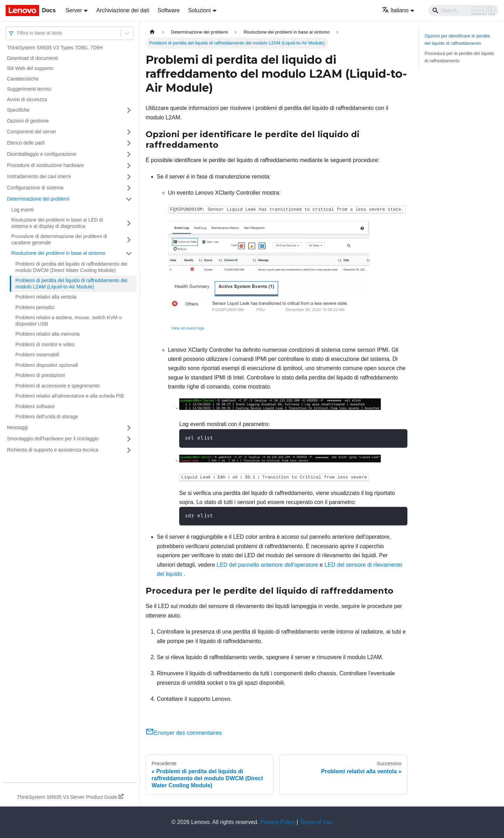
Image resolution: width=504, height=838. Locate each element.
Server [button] (74, 10)
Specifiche (18, 110)
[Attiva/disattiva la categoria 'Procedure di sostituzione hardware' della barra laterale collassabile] (129, 166)
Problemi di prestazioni (40, 375)
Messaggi (17, 427)
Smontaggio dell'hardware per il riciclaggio (53, 439)
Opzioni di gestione (28, 121)
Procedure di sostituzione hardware (45, 165)
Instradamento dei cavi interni (39, 176)
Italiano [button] (395, 10)
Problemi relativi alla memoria (48, 334)
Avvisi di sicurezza (27, 99)
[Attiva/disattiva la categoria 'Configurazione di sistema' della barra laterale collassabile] (129, 188)
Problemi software (35, 406)
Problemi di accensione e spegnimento (57, 386)
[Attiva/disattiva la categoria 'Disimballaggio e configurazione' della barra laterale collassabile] (129, 154)
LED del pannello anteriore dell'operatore (267, 565)
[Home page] (152, 32)
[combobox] (18, 33)
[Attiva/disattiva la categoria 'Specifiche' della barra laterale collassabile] (129, 110)
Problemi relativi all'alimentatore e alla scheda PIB (70, 396)
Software (169, 10)
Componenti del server (32, 132)
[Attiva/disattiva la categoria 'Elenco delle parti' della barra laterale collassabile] (129, 143)
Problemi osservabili (37, 355)
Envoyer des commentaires (184, 733)
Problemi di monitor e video (45, 344)
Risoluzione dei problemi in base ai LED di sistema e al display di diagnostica (57, 223)
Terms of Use (316, 822)
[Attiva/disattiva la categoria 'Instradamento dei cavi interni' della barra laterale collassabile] (129, 177)
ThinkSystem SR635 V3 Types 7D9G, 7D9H (55, 48)
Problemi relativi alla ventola (46, 297)
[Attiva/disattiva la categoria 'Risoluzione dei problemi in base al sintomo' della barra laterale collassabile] (129, 253)
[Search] (463, 11)
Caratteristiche (23, 79)
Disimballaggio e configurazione (42, 154)
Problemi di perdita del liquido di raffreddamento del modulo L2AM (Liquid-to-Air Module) (71, 284)
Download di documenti (33, 58)
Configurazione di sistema (35, 188)
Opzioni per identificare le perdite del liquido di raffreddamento (457, 40)
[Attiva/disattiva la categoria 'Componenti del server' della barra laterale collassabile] (129, 132)
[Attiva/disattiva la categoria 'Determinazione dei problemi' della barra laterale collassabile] (129, 199)
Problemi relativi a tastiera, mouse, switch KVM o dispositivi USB (68, 321)
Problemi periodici (35, 307)
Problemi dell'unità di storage (47, 417)
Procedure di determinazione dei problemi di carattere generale (59, 239)
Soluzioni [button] (199, 10)
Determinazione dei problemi (38, 199)
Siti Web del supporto (30, 68)
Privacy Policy (278, 822)
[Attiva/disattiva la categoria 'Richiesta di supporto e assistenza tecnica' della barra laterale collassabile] (129, 450)
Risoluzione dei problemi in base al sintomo (58, 253)
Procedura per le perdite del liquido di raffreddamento (459, 57)
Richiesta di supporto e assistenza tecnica (53, 450)
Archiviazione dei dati (123, 10)
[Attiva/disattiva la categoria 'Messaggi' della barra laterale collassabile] (129, 428)
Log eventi (23, 210)
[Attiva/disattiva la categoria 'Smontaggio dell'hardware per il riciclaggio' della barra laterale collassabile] (129, 439)
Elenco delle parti (26, 143)
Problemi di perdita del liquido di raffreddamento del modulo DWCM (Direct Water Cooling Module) (71, 267)
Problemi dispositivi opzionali (47, 365)
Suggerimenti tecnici (29, 89)
